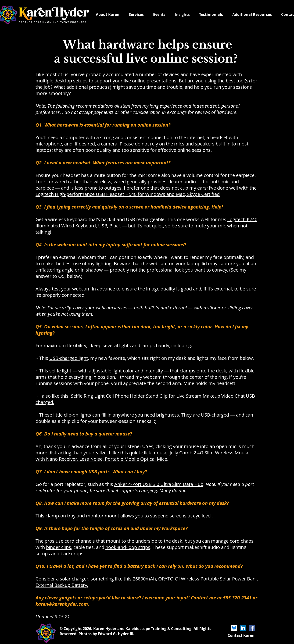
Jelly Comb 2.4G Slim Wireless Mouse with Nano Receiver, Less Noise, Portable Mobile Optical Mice (142, 456)
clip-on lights (77, 415)
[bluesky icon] (234, 628)
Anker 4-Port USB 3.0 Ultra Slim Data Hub (159, 484)
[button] (252, 15)
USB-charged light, (69, 358)
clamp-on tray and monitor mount (82, 516)
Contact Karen (241, 635)
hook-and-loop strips (128, 547)
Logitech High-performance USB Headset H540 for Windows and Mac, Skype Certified (128, 194)
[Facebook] (252, 628)
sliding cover (240, 308)
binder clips (59, 547)
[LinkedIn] (243, 628)
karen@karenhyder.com (62, 604)
